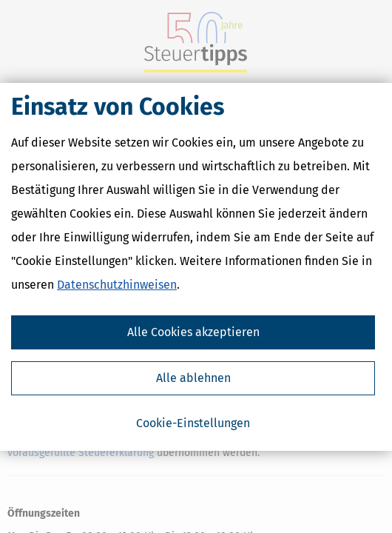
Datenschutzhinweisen (117, 285)
